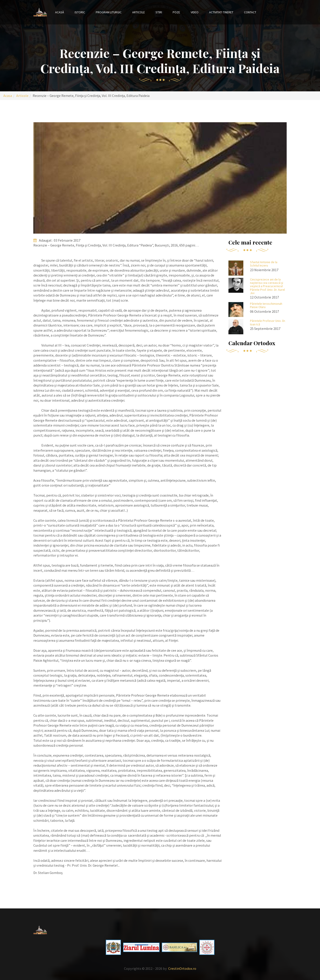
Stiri (159, 12)
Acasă (60, 12)
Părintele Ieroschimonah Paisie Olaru (266, 305)
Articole (139, 12)
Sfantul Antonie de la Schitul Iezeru (264, 264)
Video (195, 12)
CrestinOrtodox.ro (182, 968)
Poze (176, 12)
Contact (250, 12)
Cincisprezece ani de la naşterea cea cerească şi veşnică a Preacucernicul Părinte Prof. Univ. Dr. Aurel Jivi (267, 286)
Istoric (80, 12)
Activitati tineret (221, 12)
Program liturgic (109, 12)
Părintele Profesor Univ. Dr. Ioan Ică (268, 322)
